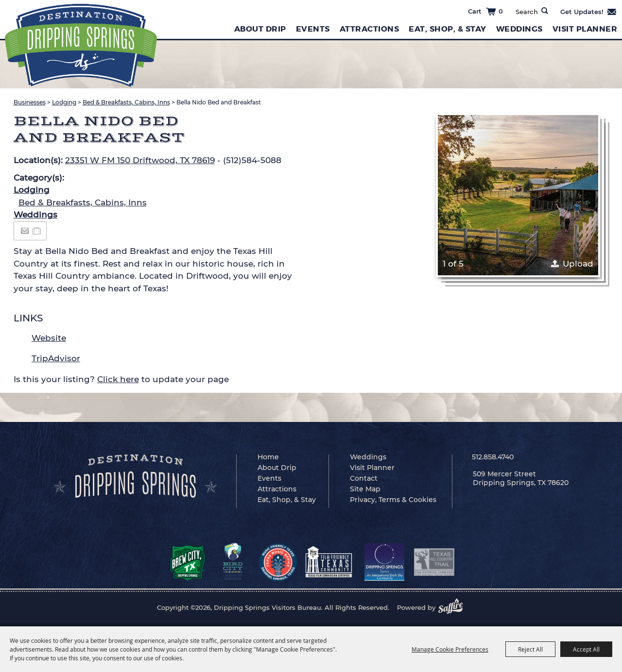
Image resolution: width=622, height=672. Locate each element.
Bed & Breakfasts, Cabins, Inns (126, 102)
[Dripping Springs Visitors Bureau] (81, 45)
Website (49, 338)
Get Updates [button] (589, 12)
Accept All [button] (586, 649)
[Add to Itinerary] (37, 231)
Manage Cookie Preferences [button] (450, 649)
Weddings (519, 29)
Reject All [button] (530, 649)
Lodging (64, 102)
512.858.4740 (493, 457)
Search (545, 11)
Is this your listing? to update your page (121, 379)
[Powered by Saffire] (453, 607)
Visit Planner (585, 29)
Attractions (370, 29)
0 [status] (501, 11)
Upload (578, 264)
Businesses (30, 102)
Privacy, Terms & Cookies (393, 500)
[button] (518, 195)
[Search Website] (527, 12)
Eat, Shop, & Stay (448, 29)
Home (268, 457)
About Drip (260, 29)
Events (313, 29)
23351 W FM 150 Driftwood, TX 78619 (140, 160)
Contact (364, 478)
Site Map (365, 489)
